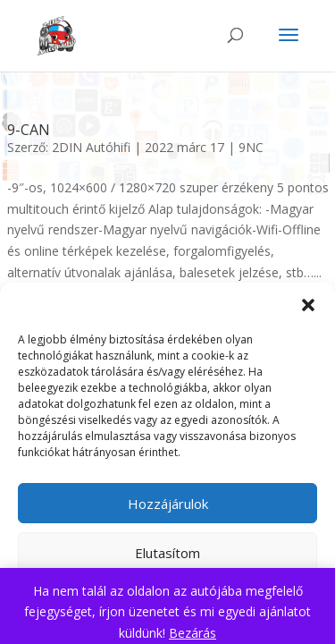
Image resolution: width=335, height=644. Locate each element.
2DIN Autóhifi (91, 147)
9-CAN (29, 130)
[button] (308, 305)
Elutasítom (167, 553)
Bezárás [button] (193, 633)
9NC (251, 147)
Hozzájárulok (168, 504)
